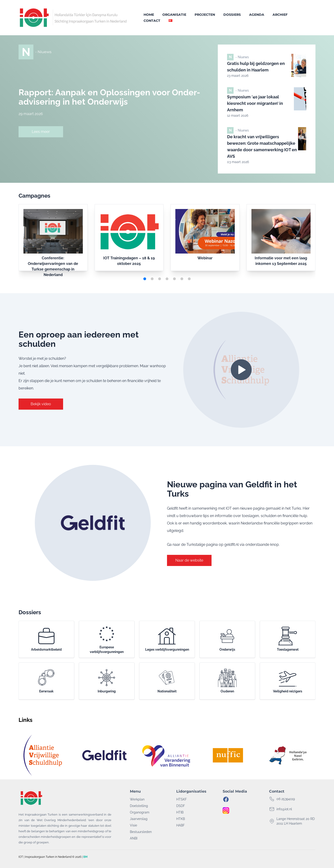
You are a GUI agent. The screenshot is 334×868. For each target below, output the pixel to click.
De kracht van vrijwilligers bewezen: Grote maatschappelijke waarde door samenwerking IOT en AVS (262, 146)
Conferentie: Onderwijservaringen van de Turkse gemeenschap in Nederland (53, 266)
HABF (180, 825)
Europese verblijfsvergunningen (107, 639)
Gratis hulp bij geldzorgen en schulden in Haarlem (256, 67)
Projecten (205, 15)
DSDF (181, 806)
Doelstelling (139, 806)
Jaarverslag (139, 819)
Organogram (140, 812)
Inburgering (107, 681)
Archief (280, 15)
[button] (145, 279)
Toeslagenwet (288, 639)
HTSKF (181, 799)
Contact (152, 21)
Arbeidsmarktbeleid (46, 639)
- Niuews (43, 52)
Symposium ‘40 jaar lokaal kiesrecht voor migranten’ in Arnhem (255, 103)
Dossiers (232, 15)
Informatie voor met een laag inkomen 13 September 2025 (281, 261)
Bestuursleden (141, 832)
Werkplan (137, 799)
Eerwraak (46, 681)
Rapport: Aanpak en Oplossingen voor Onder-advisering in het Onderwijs (109, 97)
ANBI (134, 838)
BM (85, 857)
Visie (133, 825)
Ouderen (227, 681)
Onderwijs (227, 639)
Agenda (257, 15)
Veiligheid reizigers (288, 681)
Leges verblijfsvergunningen (167, 639)
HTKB (181, 819)
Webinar (205, 258)
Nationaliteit (167, 681)
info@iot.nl (284, 809)
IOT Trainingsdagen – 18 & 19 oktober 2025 (129, 261)
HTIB (180, 812)
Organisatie (174, 15)
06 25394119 (286, 799)
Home (149, 15)
